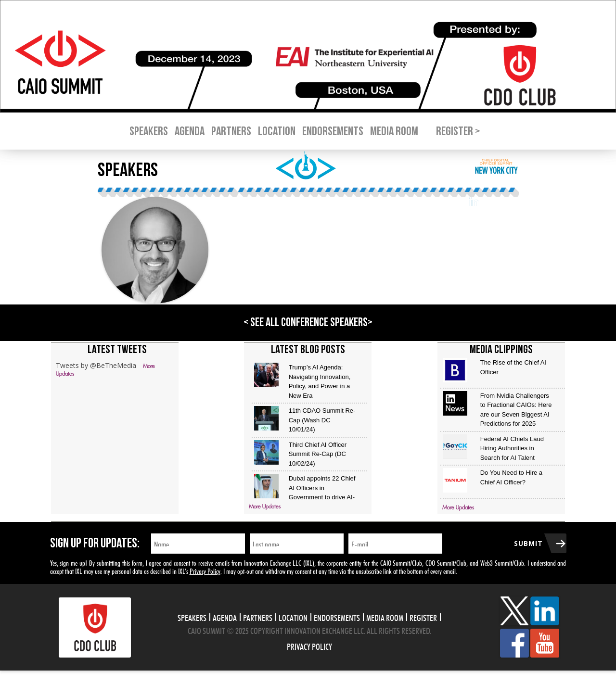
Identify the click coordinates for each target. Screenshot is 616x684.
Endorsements (333, 132)
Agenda (190, 132)
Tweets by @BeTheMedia (96, 365)
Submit (528, 543)
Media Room (394, 132)
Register (423, 617)
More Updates (265, 507)
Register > (458, 132)
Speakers (149, 132)
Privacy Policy (205, 570)
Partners (231, 132)
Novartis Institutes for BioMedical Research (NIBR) (275, 222)
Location (277, 132)
